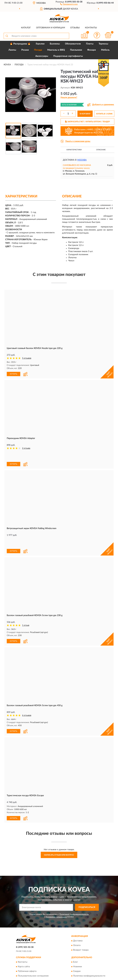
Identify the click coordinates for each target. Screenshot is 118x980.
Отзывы (75, 28)
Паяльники (76, 50)
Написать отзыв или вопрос (59, 834)
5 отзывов (27, 358)
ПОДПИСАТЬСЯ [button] (87, 886)
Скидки (77, 950)
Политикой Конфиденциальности (74, 893)
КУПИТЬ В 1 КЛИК (104, 114)
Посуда (38, 50)
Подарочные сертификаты (68, 56)
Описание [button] (101, 150)
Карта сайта (24, 945)
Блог (76, 941)
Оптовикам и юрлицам (51, 28)
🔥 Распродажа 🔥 (20, 44)
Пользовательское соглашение (33, 954)
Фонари (92, 50)
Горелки (40, 44)
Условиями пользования (56, 895)
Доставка (78, 919)
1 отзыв (26, 605)
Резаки (25, 50)
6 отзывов (27, 694)
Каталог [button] (26, 28)
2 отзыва (26, 448)
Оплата (77, 924)
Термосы (103, 44)
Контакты (91, 28)
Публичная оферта (27, 950)
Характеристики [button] (74, 150)
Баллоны (55, 44)
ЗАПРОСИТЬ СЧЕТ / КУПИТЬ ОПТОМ (88, 122)
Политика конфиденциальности (89, 954)
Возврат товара (81, 929)
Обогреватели (73, 44)
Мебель (105, 50)
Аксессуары (42, 56)
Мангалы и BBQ (56, 50)
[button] (69, 4)
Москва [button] (82, 160)
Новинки (78, 945)
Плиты (90, 44)
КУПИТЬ (14, 374)
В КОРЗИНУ (85, 114)
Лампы (12, 50)
